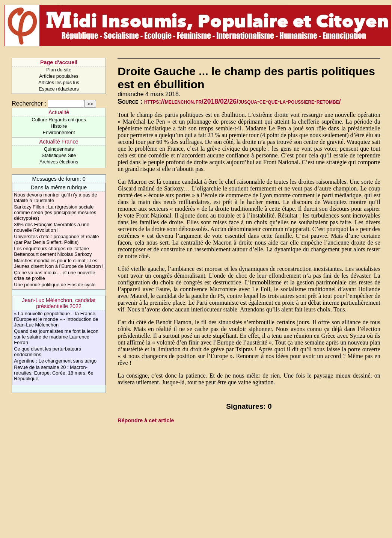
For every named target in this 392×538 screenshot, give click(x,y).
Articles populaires (59, 76)
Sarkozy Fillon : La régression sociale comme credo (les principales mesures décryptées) (55, 212)
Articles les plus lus (59, 82)
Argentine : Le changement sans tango (55, 361)
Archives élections (59, 162)
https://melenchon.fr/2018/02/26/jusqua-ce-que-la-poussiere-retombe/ (243, 101)
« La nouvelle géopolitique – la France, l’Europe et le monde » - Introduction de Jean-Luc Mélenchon (56, 319)
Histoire (59, 126)
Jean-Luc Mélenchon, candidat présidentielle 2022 (59, 303)
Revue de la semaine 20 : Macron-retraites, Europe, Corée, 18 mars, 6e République (54, 373)
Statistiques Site (59, 155)
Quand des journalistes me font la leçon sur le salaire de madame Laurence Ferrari (56, 337)
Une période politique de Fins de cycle (55, 285)
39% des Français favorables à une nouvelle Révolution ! (52, 227)
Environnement (59, 132)
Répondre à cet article (146, 420)
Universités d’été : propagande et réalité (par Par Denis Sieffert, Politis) (56, 239)
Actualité (59, 112)
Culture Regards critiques (59, 120)
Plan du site (59, 70)
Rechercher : (29, 104)
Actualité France (59, 142)
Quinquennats (59, 149)
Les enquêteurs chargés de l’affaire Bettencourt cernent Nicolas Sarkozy (53, 251)
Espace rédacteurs (59, 89)
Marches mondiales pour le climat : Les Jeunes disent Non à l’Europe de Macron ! (59, 263)
